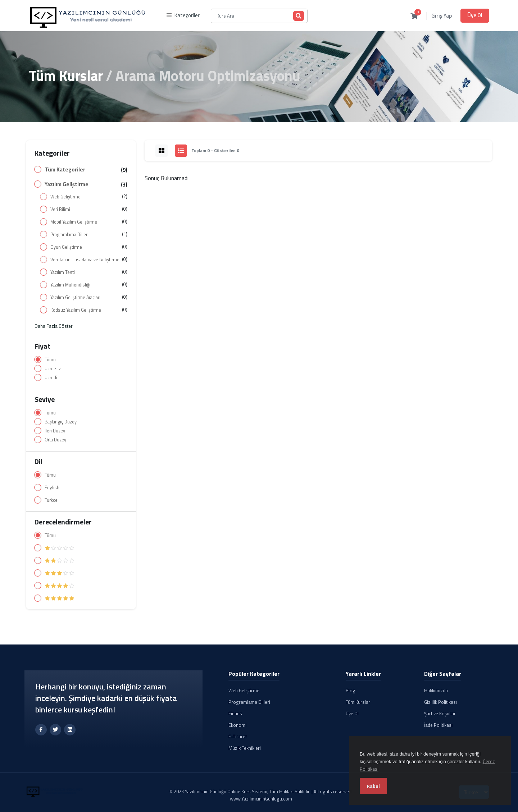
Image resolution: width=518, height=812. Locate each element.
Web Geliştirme (65, 197)
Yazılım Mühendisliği (70, 285)
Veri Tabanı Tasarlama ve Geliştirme (85, 260)
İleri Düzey (55, 431)
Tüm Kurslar (66, 76)
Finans (235, 714)
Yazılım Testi (63, 272)
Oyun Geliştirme (66, 247)
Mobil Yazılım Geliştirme (74, 222)
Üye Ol (475, 15)
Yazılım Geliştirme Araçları (75, 297)
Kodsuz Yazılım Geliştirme (76, 310)
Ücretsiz (53, 369)
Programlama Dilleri (69, 235)
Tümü (50, 360)
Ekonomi (237, 725)
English (52, 488)
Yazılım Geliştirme (67, 184)
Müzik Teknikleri (245, 748)
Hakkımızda (436, 691)
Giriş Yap (442, 16)
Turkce (51, 500)
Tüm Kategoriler (65, 170)
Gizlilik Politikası (440, 702)
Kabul (373, 786)
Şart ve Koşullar (440, 714)
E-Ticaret (238, 737)
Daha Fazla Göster (54, 326)
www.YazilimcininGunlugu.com (261, 799)
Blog (351, 691)
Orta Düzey (55, 440)
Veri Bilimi (60, 209)
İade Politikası (438, 725)
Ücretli (51, 378)
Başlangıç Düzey (61, 422)
